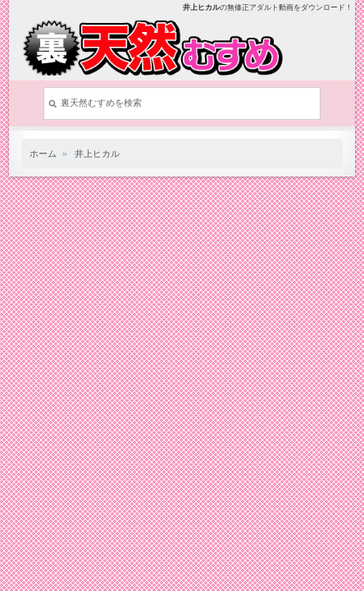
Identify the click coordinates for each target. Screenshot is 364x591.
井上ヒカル (97, 153)
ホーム (43, 153)
